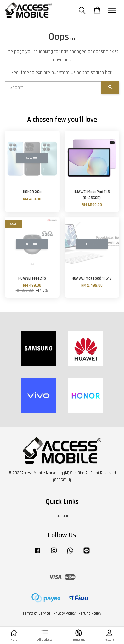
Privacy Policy (64, 613)
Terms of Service (37, 613)
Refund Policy (90, 613)
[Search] (53, 88)
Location (62, 516)
